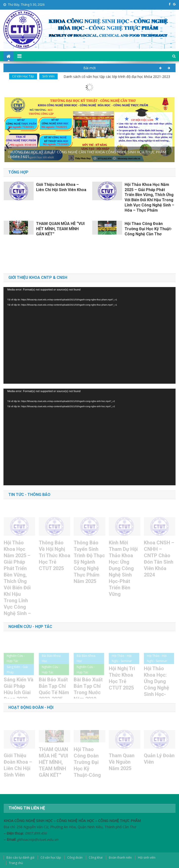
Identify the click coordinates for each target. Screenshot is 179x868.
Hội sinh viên (147, 857)
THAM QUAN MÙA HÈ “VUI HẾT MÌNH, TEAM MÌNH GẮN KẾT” (60, 229)
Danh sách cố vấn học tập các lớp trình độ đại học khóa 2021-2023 (117, 77)
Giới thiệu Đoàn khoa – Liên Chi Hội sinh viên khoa (61, 187)
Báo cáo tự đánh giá (20, 857)
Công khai (96, 857)
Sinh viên (48, 76)
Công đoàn (75, 857)
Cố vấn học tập (23, 76)
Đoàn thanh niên (120, 857)
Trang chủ (16, 863)
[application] (89, 335)
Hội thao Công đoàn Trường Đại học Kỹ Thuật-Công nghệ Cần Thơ (148, 229)
